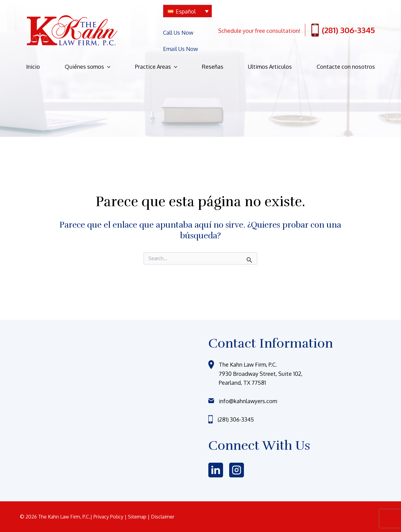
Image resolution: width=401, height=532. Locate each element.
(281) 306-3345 (343, 24)
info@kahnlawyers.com (248, 401)
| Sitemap (136, 517)
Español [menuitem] (186, 11)
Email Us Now (180, 38)
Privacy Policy (109, 517)
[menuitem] (187, 11)
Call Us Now (178, 29)
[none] (187, 11)
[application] (107, 52)
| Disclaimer (161, 517)
